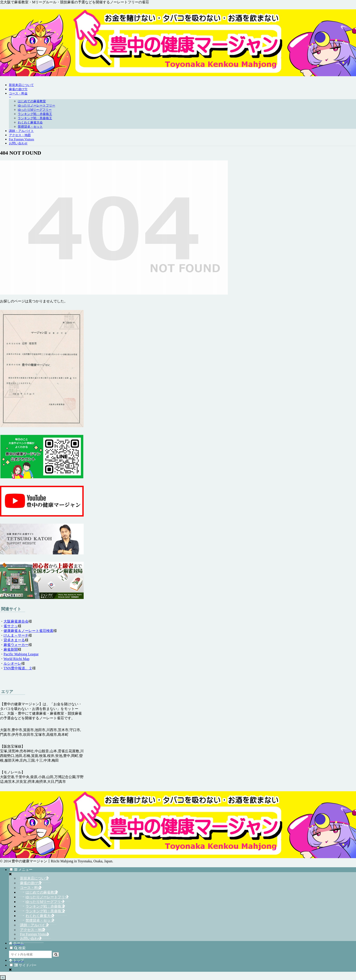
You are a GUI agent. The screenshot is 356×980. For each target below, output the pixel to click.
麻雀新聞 (11, 649)
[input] (30, 954)
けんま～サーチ (16, 635)
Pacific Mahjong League (21, 654)
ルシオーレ (12, 663)
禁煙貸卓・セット (40, 920)
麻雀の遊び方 (31, 883)
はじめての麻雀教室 (42, 892)
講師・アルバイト (34, 925)
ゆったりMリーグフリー (45, 902)
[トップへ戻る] (3, 978)
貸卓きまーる (14, 640)
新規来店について (34, 878)
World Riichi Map (16, 659)
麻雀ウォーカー (16, 645)
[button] (56, 954)
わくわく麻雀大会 (40, 916)
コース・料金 (31, 888)
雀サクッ (11, 626)
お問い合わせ (31, 938)
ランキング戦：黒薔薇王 (45, 911)
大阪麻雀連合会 (16, 621)
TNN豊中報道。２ (18, 668)
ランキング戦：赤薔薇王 (45, 906)
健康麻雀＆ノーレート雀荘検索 (28, 631)
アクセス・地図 (32, 930)
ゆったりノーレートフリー (47, 897)
